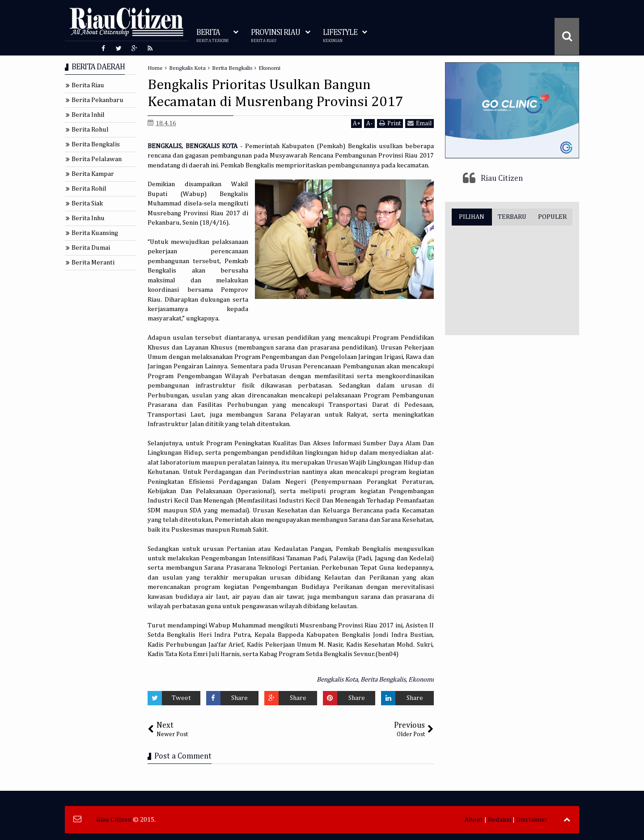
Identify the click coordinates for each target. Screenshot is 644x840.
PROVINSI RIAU (275, 36)
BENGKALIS (165, 146)
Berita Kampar (93, 174)
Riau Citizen (502, 179)
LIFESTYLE (340, 36)
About (474, 820)
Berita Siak (87, 203)
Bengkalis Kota (337, 680)
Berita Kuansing (95, 233)
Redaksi (500, 820)
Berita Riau (88, 85)
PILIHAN (472, 217)
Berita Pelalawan (97, 159)
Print (390, 123)
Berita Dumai (91, 248)
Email (419, 123)
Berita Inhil (88, 115)
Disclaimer (532, 820)
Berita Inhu (88, 218)
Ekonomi (421, 680)
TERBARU (512, 217)
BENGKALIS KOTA (212, 146)
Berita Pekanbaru (97, 100)
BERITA (212, 36)
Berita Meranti (93, 262)
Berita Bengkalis (383, 680)
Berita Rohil (89, 189)
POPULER (552, 217)
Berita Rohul (90, 130)
